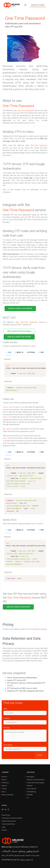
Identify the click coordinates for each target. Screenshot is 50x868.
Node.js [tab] (19, 352)
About (4, 792)
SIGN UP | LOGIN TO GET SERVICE (20, 308)
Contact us (7, 629)
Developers (5, 783)
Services (4, 777)
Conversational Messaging (35, 783)
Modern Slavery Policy (9, 821)
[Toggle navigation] (25, 5)
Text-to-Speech (32, 789)
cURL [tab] (8, 352)
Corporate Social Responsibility (12, 818)
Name (5, 709)
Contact (4, 789)
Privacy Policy (6, 815)
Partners (4, 830)
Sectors (4, 780)
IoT (28, 798)
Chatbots (30, 786)
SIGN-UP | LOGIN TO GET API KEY (19, 337)
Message (6, 728)
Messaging (30, 777)
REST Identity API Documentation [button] (19, 331)
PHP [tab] (41, 352)
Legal (3, 827)
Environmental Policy (8, 824)
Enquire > (40, 755)
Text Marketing (31, 792)
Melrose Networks (8, 795)
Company (7, 718)
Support (4, 786)
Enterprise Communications (36, 780)
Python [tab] (31, 352)
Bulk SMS (30, 795)
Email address (8, 745)
